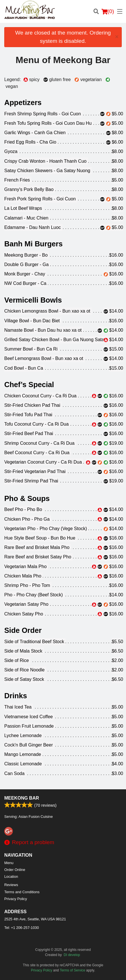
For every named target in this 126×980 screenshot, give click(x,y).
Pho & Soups (27, 498)
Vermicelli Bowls (33, 300)
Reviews (11, 885)
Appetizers (23, 102)
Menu (9, 863)
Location (11, 877)
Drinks (16, 696)
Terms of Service (73, 970)
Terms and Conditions (22, 892)
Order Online (15, 870)
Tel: (22, 928)
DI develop (72, 955)
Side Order (23, 630)
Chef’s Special (29, 385)
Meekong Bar (22, 798)
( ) (108, 11)
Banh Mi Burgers (33, 244)
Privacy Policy (16, 899)
